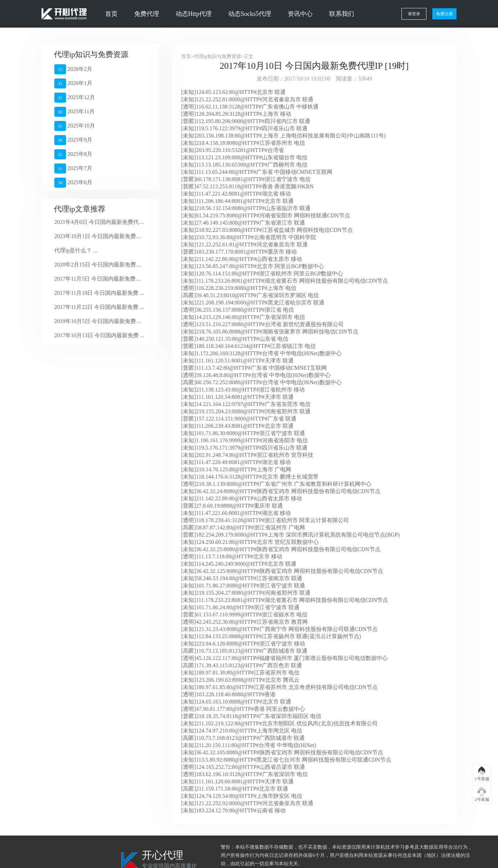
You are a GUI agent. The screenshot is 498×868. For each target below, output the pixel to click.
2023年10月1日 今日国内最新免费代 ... (99, 236)
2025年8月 (73, 154)
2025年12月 (75, 98)
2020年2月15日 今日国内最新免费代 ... (99, 265)
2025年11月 (75, 112)
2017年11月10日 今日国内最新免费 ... (99, 293)
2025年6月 (73, 183)
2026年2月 (73, 69)
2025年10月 (75, 126)
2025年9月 (73, 140)
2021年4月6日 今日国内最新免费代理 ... (99, 222)
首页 (111, 14)
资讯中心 (300, 14)
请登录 (414, 14)
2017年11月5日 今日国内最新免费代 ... (99, 279)
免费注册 (444, 14)
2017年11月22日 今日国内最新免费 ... (99, 307)
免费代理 (147, 14)
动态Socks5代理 (250, 14)
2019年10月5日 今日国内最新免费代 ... (99, 321)
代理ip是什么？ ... (76, 250)
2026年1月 (73, 83)
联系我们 (342, 14)
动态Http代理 (194, 14)
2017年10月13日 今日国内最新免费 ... (99, 335)
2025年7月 (73, 168)
